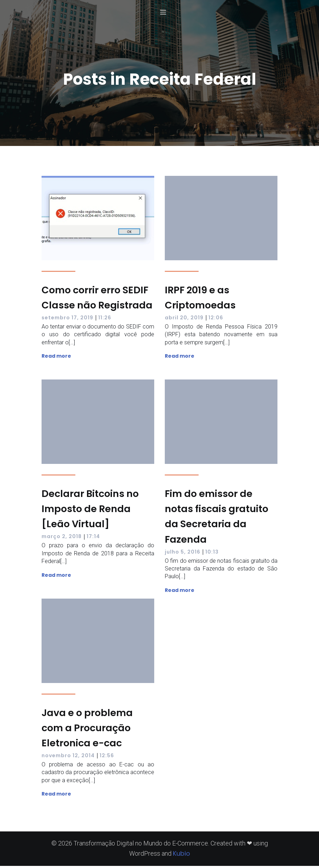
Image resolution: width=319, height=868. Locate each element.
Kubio (182, 856)
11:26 (105, 320)
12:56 (107, 758)
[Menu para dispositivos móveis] (163, 13)
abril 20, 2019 (184, 320)
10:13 (212, 554)
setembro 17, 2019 (67, 320)
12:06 (216, 320)
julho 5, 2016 (183, 554)
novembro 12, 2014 (68, 758)
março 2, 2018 (62, 538)
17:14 (93, 538)
